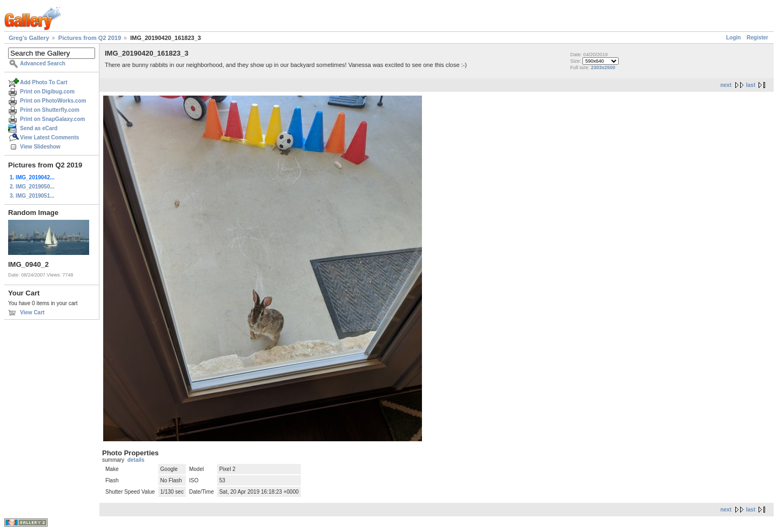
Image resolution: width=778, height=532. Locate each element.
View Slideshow (40, 147)
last (751, 85)
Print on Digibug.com (47, 92)
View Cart (32, 312)
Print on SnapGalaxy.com (52, 119)
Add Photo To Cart (44, 82)
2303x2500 (603, 68)
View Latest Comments (49, 137)
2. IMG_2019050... (32, 187)
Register (757, 38)
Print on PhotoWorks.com (53, 101)
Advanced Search (43, 63)
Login (733, 38)
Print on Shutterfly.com (50, 110)
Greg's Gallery (29, 38)
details (136, 460)
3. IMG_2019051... (32, 196)
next (726, 85)
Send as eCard (39, 128)
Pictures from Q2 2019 (90, 38)
